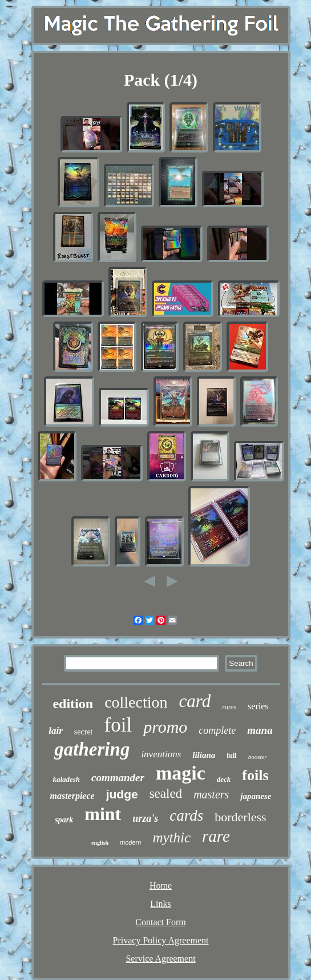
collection (136, 702)
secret (84, 732)
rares (229, 707)
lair (56, 731)
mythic (171, 838)
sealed (166, 794)
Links (160, 904)
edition (73, 704)
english (100, 843)
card (195, 701)
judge (122, 794)
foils (255, 775)
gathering (92, 749)
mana (260, 730)
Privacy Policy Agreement (161, 940)
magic (181, 773)
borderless (240, 817)
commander (118, 778)
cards (186, 816)
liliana (204, 755)
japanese (256, 796)
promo (165, 727)
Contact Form (160, 922)
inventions (161, 754)
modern (130, 842)
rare (216, 836)
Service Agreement (160, 959)
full (231, 756)
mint (103, 814)
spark (64, 820)
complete (217, 730)
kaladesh (66, 779)
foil (118, 725)
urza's (145, 818)
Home (161, 885)
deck (224, 779)
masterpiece (72, 796)
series (258, 706)
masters (211, 794)
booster (258, 757)
